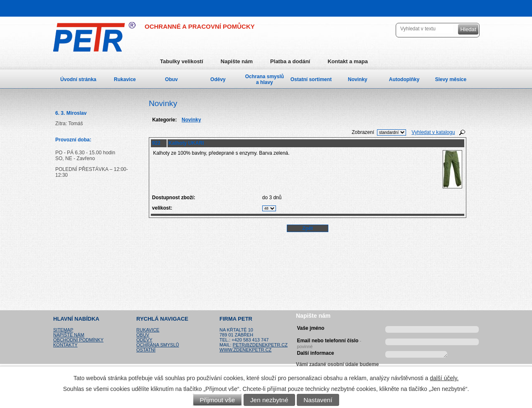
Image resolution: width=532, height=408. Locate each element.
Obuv (171, 79)
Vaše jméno (310, 328)
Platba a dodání (290, 61)
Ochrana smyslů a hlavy (265, 79)
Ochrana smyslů (158, 345)
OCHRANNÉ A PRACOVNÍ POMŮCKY (200, 26)
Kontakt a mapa (348, 61)
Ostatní (146, 350)
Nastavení (318, 400)
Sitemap (63, 330)
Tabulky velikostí (182, 61)
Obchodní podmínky (78, 340)
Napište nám (237, 61)
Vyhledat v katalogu (433, 132)
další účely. (444, 378)
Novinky (358, 79)
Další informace (315, 353)
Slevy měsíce (451, 79)
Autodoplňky (404, 79)
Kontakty (65, 345)
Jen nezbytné (269, 400)
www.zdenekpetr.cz (245, 350)
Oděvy (218, 79)
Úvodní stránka (78, 79)
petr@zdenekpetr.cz (260, 345)
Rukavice (125, 79)
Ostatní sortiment (311, 79)
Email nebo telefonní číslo (329, 342)
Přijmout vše (218, 400)
